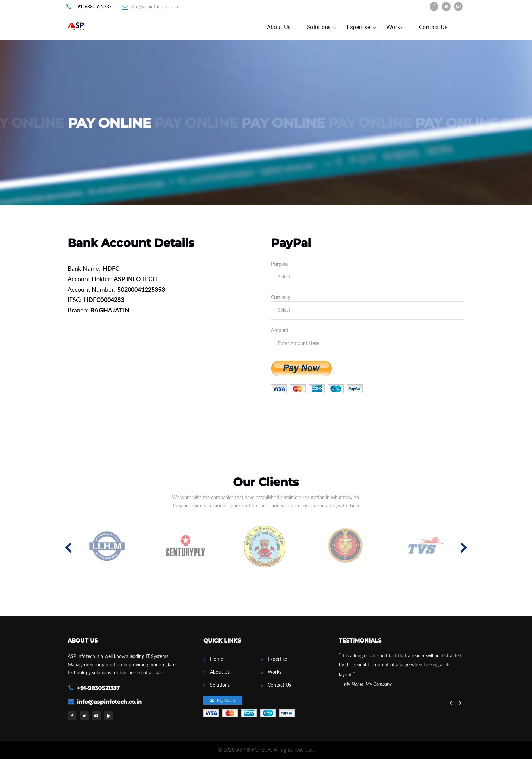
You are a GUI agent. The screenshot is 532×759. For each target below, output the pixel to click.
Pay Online (226, 700)
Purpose (280, 264)
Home (216, 659)
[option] (107, 548)
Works (395, 27)
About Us (279, 27)
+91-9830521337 (93, 7)
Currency (281, 297)
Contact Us (433, 27)
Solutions (319, 27)
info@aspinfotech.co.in (154, 7)
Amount (280, 330)
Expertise (358, 27)
